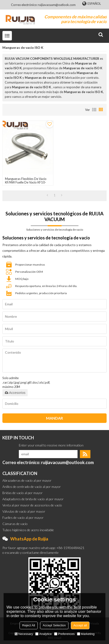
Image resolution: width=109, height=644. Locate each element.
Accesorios (15, 393)
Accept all (80, 625)
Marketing (86, 634)
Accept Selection (54, 625)
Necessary (24, 634)
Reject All (29, 625)
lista (94, 110)
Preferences (64, 634)
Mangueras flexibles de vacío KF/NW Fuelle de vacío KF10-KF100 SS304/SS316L (26, 182)
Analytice (44, 634)
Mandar (54, 418)
